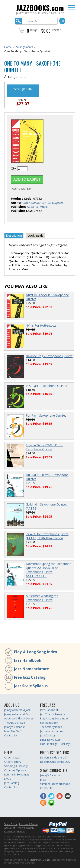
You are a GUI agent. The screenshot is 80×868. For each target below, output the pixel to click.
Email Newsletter (50, 740)
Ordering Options (15, 770)
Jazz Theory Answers (52, 714)
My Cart (56, 30)
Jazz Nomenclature (31, 669)
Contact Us (11, 735)
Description (14, 235)
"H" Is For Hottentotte (41, 325)
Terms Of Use (11, 824)
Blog (43, 780)
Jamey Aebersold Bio (17, 714)
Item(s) (34, 30)
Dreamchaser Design (40, 860)
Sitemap (21, 831)
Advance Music (37, 207)
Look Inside (36, 235)
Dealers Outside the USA (55, 762)
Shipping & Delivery (16, 766)
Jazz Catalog (47, 735)
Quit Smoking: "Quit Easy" (55, 744)
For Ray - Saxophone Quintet (46, 415)
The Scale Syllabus (51, 727)
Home (8, 47)
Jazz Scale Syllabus (31, 686)
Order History (13, 762)
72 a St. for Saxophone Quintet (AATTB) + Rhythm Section (47, 536)
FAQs (7, 779)
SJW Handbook (49, 723)
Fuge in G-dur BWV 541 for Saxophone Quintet (44, 447)
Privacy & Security (25, 828)
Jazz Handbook (28, 660)
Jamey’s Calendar (15, 727)
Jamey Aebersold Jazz (17, 710)
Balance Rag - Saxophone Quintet (49, 356)
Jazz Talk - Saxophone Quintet (47, 386)
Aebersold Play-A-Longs (19, 718)
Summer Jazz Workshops (55, 784)
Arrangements (24, 47)
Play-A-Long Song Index (36, 652)
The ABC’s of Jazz (15, 723)
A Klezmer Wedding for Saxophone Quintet (42, 598)
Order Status (12, 758)
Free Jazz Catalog (30, 677)
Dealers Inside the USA (54, 758)
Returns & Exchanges (17, 775)
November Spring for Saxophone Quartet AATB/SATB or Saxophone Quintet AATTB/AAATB (49, 570)
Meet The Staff (13, 731)
